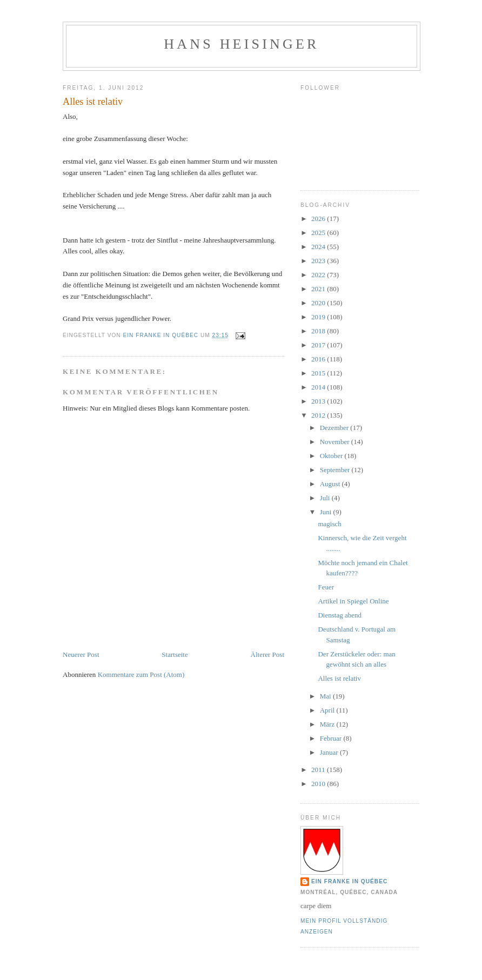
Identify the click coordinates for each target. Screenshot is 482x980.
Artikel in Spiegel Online (353, 601)
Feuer (326, 587)
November (336, 442)
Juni (327, 512)
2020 (319, 303)
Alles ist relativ (339, 678)
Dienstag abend (340, 615)
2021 (319, 289)
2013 (319, 401)
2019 (319, 317)
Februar (332, 738)
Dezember (335, 428)
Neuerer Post (81, 655)
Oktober (332, 456)
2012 (319, 415)
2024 (319, 247)
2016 (319, 359)
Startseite (175, 655)
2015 (319, 373)
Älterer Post (267, 655)
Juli (326, 498)
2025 (319, 233)
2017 (319, 345)
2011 (319, 770)
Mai (326, 696)
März (328, 724)
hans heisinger (241, 44)
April (328, 710)
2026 (319, 219)
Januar (330, 752)
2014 (319, 387)
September (336, 470)
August (331, 484)
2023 (319, 261)
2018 (319, 331)
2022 (319, 275)
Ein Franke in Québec (349, 881)
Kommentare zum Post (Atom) (141, 674)
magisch (329, 524)
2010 (319, 784)
